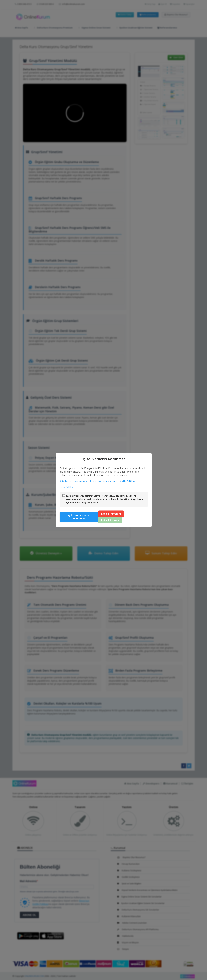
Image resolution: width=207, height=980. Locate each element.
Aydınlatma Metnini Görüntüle (79, 517)
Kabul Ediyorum (110, 520)
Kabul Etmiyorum (111, 514)
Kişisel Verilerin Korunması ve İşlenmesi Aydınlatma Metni (87, 481)
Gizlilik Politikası (128, 481)
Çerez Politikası (67, 487)
